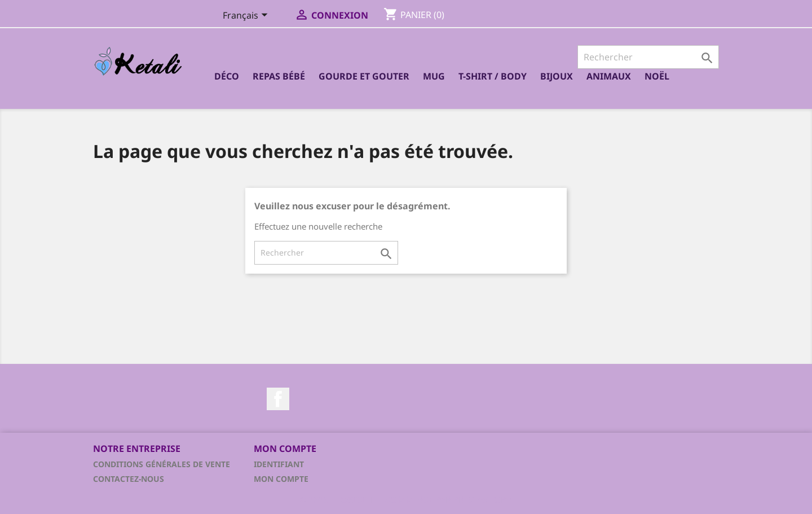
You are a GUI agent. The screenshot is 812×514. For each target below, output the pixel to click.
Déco (227, 76)
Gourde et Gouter (364, 76)
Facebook (278, 399)
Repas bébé (279, 76)
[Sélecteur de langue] (247, 16)
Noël (657, 76)
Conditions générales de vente (162, 464)
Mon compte (281, 479)
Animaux (609, 76)
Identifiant (279, 464)
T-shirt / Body (493, 76)
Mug (434, 76)
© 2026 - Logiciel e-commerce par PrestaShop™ (406, 499)
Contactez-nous (129, 479)
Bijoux (557, 76)
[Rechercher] (648, 57)
